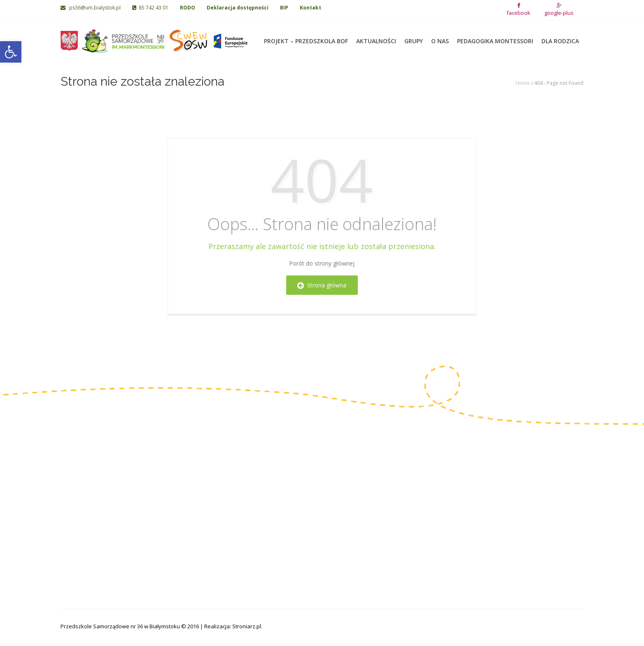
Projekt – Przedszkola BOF (306, 37)
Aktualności (376, 37)
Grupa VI (339, 480)
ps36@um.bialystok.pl (91, 8)
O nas (440, 37)
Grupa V (338, 468)
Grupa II (255, 480)
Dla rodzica (560, 37)
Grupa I (254, 468)
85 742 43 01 (150, 8)
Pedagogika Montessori (495, 37)
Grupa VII (340, 493)
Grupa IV (256, 506)
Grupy (414, 37)
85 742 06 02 (88, 500)
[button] (11, 52)
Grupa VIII (341, 506)
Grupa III (256, 493)
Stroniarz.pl (247, 626)
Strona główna (322, 285)
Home (523, 83)
